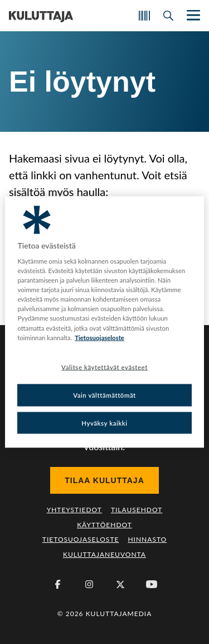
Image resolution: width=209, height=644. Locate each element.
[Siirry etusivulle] (41, 16)
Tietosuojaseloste (81, 539)
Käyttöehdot (104, 525)
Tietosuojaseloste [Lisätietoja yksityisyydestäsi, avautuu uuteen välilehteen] (99, 337)
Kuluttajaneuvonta (104, 554)
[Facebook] (58, 584)
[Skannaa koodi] (144, 16)
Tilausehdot (137, 510)
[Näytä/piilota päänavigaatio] (192, 15)
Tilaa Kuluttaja (104, 480)
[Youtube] (152, 584)
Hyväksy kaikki (104, 423)
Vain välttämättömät (104, 395)
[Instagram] (89, 584)
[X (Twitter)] (120, 584)
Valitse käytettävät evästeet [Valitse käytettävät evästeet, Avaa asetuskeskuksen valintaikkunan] (104, 367)
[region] (104, 322)
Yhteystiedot (74, 510)
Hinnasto (147, 539)
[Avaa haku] (168, 16)
